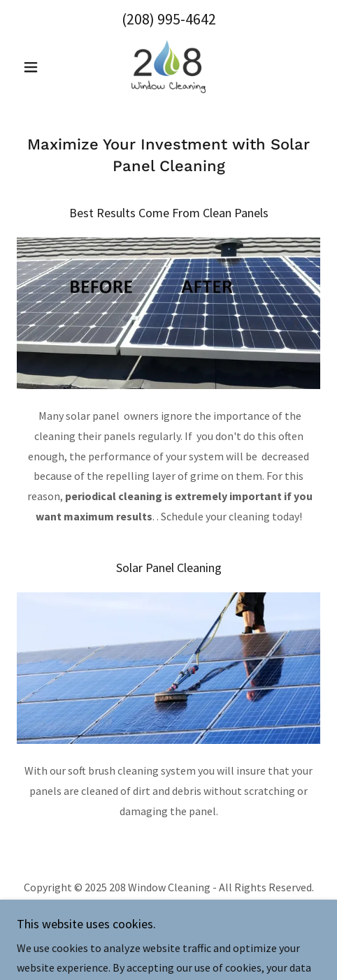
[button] (40, 67)
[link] (168, 67)
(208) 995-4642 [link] (169, 19)
